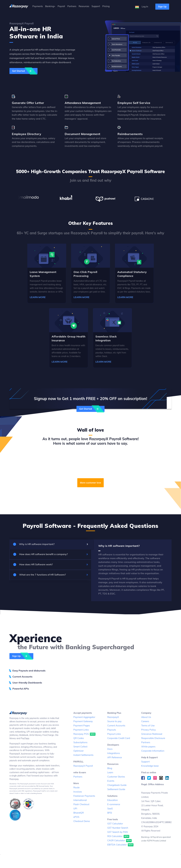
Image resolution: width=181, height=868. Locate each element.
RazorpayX (113, 717)
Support (145, 762)
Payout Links (114, 734)
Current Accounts (116, 726)
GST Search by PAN (118, 832)
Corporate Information (153, 751)
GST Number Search (118, 828)
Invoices (78, 792)
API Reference (115, 757)
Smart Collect (80, 747)
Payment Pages (82, 726)
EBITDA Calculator (120, 845)
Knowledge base (150, 766)
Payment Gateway (83, 721)
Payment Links (81, 730)
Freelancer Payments (84, 796)
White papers (148, 747)
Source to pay (114, 721)
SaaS (110, 809)
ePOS (76, 817)
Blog (110, 768)
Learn (110, 772)
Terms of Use (148, 726)
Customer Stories (116, 777)
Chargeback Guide (117, 785)
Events (111, 781)
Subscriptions (80, 742)
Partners (78, 777)
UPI (75, 809)
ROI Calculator (118, 836)
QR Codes (79, 738)
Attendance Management (83, 103)
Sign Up (162, 7)
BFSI (110, 813)
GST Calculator (115, 824)
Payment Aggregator (84, 717)
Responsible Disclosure (153, 738)
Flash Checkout (81, 804)
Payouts (112, 730)
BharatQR (79, 813)
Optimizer (78, 751)
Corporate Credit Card (119, 738)
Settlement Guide (116, 789)
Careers (145, 721)
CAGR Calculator (119, 841)
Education (113, 800)
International (80, 800)
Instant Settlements (83, 755)
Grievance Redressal (152, 734)
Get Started (25, 71)
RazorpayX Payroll (83, 766)
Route (76, 787)
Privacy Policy (149, 730)
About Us (146, 717)
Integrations (114, 753)
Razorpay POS (84, 734)
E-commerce (114, 804)
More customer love (90, 483)
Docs (110, 749)
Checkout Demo (82, 821)
